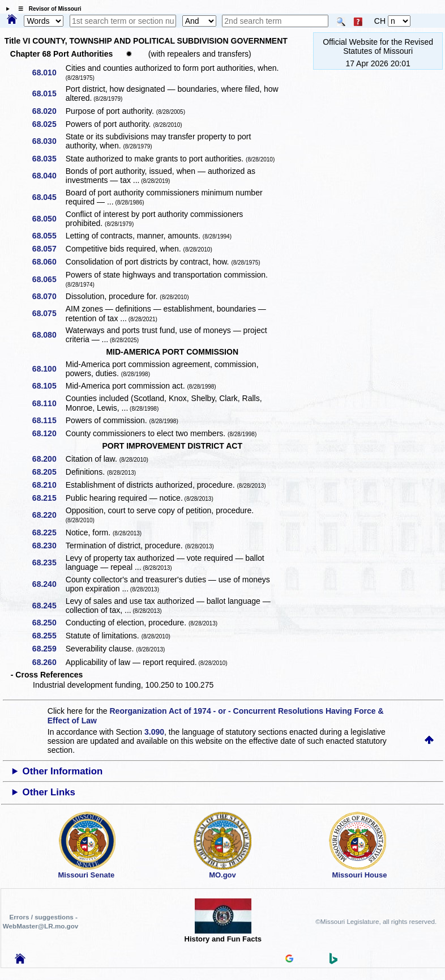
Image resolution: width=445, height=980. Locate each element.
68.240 (48, 584)
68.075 (48, 313)
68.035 (48, 159)
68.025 (48, 124)
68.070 (48, 296)
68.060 (48, 262)
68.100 (48, 369)
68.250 (48, 623)
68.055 (48, 236)
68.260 (48, 662)
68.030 (48, 141)
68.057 (48, 249)
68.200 (48, 459)
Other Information (63, 771)
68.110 (48, 403)
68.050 (48, 219)
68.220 (48, 515)
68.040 (48, 176)
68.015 (48, 93)
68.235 (48, 563)
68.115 (48, 420)
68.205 (48, 472)
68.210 (48, 485)
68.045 (48, 197)
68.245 (48, 606)
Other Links (49, 792)
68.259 (48, 649)
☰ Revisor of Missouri (47, 9)
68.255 (48, 636)
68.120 (48, 433)
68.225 (48, 532)
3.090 (154, 732)
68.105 (48, 386)
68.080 (48, 335)
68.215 (48, 498)
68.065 (48, 279)
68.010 (48, 73)
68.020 (48, 111)
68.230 (48, 546)
